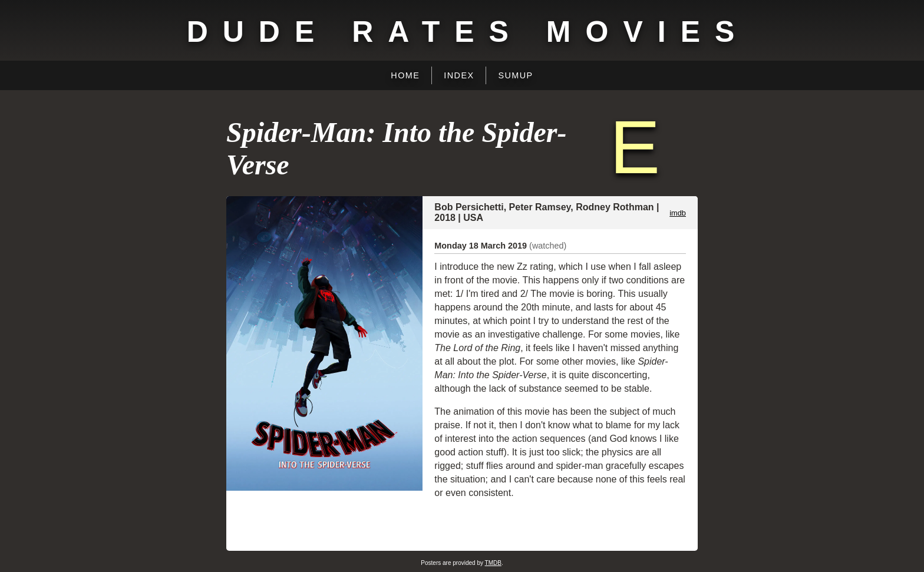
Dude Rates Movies (468, 32)
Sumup (515, 75)
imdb (678, 213)
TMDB (493, 563)
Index (459, 75)
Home (405, 75)
